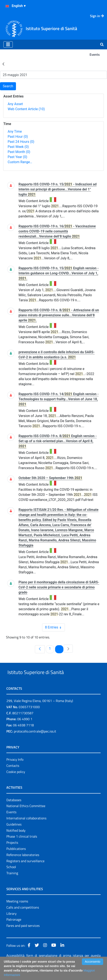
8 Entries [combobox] (55, 627)
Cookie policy (16, 781)
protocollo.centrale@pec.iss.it (35, 741)
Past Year (17, 157)
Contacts (13, 775)
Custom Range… (20, 162)
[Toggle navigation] (8, 44)
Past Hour (18, 137)
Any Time (15, 131)
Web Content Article (26, 109)
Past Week (18, 147)
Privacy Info (15, 769)
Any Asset (15, 104)
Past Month (19, 152)
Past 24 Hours (21, 142)
